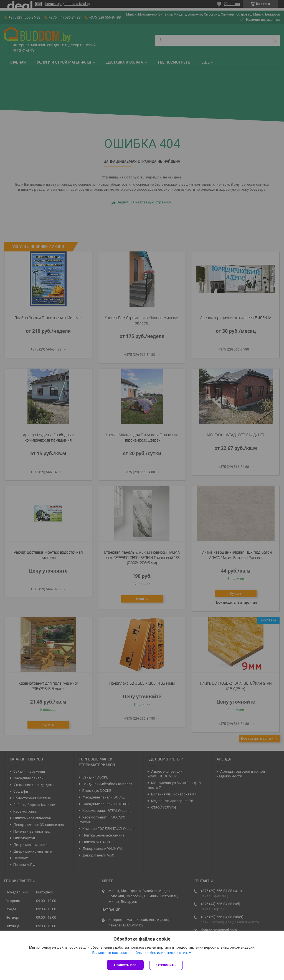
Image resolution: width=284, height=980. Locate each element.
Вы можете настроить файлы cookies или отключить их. (140, 953)
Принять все (125, 965)
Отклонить (166, 965)
